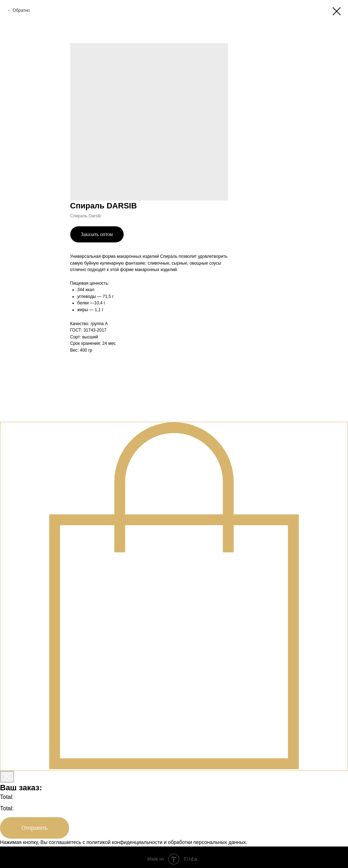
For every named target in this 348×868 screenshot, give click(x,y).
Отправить (35, 828)
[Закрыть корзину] (7, 777)
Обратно (21, 10)
